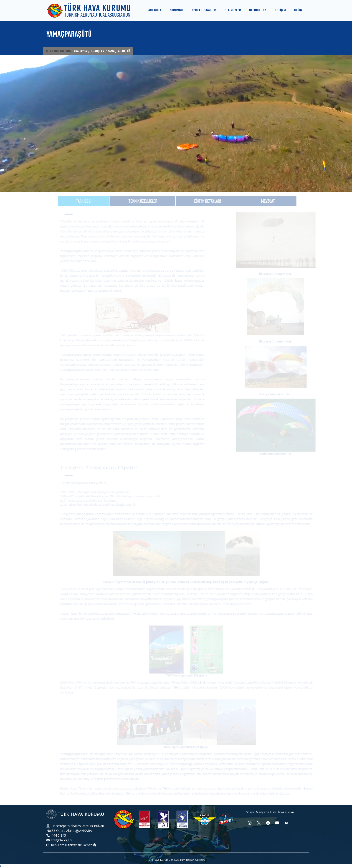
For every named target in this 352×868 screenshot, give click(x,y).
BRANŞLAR (97, 51)
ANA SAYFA (80, 51)
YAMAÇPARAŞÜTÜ (119, 51)
